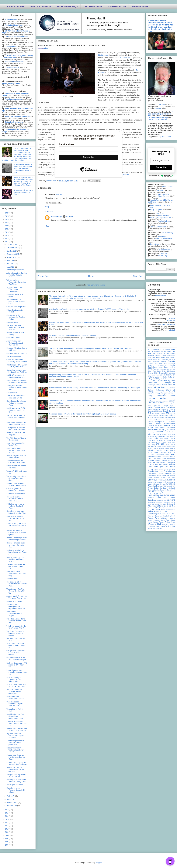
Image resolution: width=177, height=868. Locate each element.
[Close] (121, 131)
